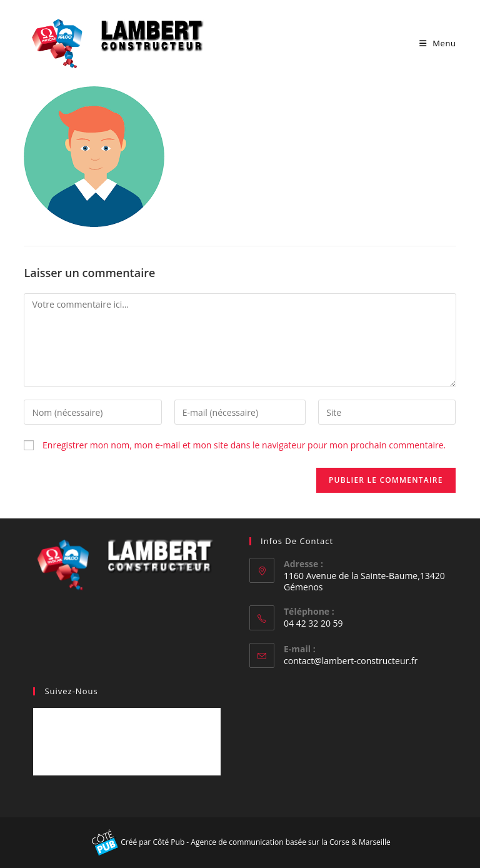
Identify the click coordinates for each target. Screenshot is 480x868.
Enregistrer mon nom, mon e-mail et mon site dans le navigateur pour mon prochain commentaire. (244, 445)
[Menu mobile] (438, 43)
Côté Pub (168, 842)
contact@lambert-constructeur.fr (351, 661)
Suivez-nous (71, 691)
